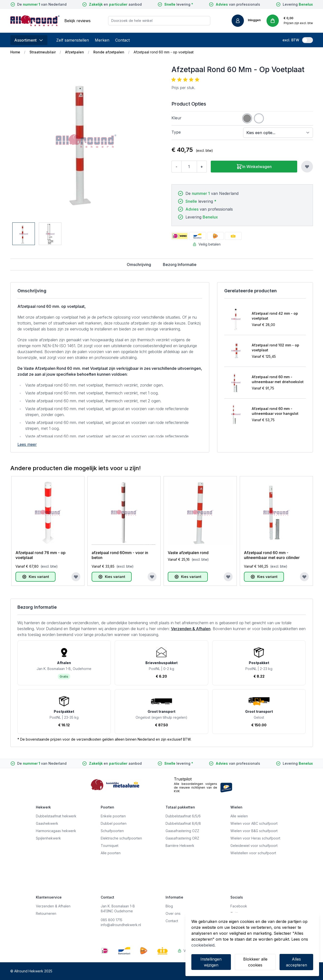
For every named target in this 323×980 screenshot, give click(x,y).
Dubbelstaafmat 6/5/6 (183, 816)
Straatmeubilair (43, 52)
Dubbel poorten (114, 823)
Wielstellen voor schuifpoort (253, 853)
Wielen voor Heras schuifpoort (255, 838)
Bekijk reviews (77, 21)
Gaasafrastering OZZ (182, 831)
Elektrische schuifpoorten (121, 838)
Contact (122, 40)
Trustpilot (183, 779)
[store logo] (35, 21)
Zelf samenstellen (73, 40)
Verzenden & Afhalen (191, 629)
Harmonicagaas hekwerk (56, 831)
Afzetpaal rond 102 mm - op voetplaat (275, 348)
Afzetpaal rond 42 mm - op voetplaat (275, 316)
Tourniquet (110, 846)
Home (15, 52)
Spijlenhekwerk (48, 838)
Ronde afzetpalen (109, 52)
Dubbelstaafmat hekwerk (56, 816)
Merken (102, 40)
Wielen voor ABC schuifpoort (254, 823)
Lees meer (27, 444)
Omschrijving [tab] (139, 264)
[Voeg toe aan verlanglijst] (307, 167)
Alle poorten (111, 853)
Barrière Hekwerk (180, 846)
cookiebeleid (203, 945)
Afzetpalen (75, 52)
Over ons (173, 913)
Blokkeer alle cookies (255, 962)
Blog (169, 906)
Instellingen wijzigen (211, 962)
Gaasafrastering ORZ (182, 838)
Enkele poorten (113, 816)
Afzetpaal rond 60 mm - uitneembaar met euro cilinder (272, 555)
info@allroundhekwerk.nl (121, 925)
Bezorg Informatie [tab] (180, 264)
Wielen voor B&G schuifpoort (254, 831)
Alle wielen (239, 816)
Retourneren (46, 913)
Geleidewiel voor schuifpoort (254, 846)
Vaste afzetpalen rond (188, 553)
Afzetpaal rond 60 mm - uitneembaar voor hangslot (275, 411)
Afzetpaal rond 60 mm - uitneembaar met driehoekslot (278, 379)
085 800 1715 (112, 920)
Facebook (239, 906)
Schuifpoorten (112, 831)
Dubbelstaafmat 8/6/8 (183, 823)
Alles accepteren (296, 962)
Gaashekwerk (47, 823)
